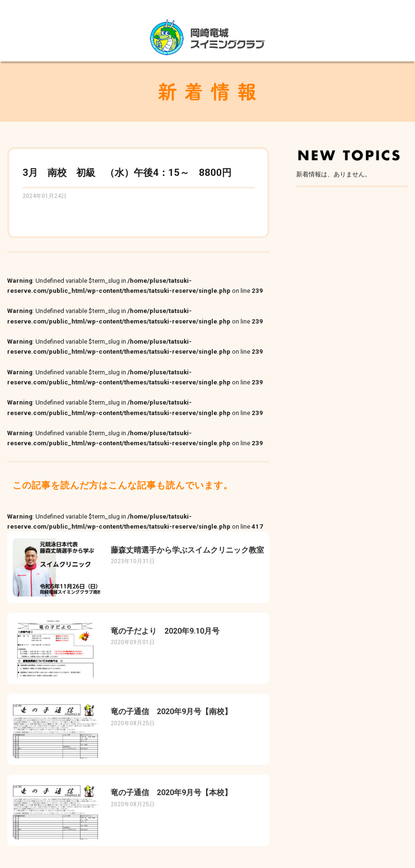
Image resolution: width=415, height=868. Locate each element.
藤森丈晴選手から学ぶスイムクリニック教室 (187, 550)
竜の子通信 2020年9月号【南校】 (171, 712)
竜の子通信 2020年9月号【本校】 (171, 793)
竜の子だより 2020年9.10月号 (165, 631)
